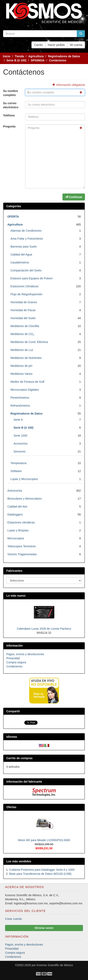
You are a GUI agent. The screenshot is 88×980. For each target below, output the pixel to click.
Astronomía (15, 491)
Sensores (19, 451)
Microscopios (16, 538)
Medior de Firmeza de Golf (27, 382)
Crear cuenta (13, 919)
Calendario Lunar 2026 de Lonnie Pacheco (44, 629)
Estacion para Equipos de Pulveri (31, 278)
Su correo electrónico (11, 105)
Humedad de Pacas (23, 310)
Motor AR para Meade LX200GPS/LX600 (44, 840)
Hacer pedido (56, 45)
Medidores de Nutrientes (26, 358)
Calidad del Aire (17, 507)
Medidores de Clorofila (25, 326)
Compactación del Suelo (26, 270)
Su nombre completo (11, 93)
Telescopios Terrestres (22, 546)
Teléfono (9, 115)
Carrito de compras (19, 758)
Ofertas (11, 807)
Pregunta (9, 126)
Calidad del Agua (21, 254)
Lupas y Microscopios (24, 479)
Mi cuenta (76, 45)
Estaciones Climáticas (24, 286)
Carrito (38, 45)
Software (16, 471)
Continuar (74, 197)
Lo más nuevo (16, 596)
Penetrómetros (20, 398)
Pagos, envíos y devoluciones (25, 654)
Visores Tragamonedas (22, 554)
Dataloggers (15, 514)
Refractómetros (20, 406)
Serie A (18, 420)
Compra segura (16, 662)
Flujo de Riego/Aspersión (26, 294)
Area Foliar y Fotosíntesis (27, 239)
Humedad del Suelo (23, 318)
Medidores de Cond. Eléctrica (29, 342)
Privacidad (13, 658)
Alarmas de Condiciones (26, 231)
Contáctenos (14, 666)
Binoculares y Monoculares (25, 499)
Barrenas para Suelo (23, 247)
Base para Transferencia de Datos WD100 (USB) (40, 874)
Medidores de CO (22, 334)
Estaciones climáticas (21, 522)
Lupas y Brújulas (18, 530)
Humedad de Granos (24, 302)
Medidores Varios (21, 374)
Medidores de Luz (22, 350)
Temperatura (18, 463)
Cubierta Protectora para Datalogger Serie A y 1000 (42, 870)
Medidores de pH (21, 366)
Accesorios (20, 444)
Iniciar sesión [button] (44, 928)
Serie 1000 (20, 436)
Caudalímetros (20, 262)
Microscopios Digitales (25, 390)
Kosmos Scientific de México (55, 965)
